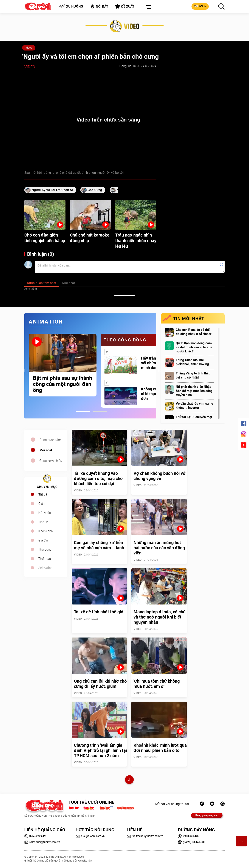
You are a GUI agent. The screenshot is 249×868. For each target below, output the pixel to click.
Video (29, 48)
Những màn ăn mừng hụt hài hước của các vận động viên (159, 548)
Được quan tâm (50, 440)
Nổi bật (99, 6)
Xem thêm (31, 289)
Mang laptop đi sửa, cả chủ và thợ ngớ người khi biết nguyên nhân (160, 617)
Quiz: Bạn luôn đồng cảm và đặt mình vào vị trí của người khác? (194, 347)
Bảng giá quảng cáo (207, 815)
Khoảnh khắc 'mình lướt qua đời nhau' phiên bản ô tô (160, 748)
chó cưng (95, 190)
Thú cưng (45, 549)
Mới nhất (46, 450)
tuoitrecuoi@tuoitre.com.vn (145, 836)
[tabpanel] (63, 365)
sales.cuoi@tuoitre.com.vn (42, 842)
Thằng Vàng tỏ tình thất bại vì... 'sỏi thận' (193, 375)
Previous (23, 371)
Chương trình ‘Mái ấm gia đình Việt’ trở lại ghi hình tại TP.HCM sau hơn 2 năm (100, 750)
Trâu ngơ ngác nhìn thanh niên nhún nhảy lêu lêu (136, 241)
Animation (45, 568)
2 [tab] (100, 412)
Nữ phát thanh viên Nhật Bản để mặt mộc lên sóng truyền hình (194, 391)
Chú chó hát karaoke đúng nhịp (90, 238)
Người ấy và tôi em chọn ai (52, 190)
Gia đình (44, 540)
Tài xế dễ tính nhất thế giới (99, 612)
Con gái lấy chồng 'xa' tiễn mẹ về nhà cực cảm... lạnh (99, 545)
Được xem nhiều (51, 461)
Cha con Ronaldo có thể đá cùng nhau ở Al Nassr (194, 332)
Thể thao (45, 559)
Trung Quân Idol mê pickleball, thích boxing (192, 362)
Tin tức (43, 522)
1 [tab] (83, 412)
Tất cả (43, 494)
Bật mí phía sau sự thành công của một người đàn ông (63, 384)
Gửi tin (200, 6)
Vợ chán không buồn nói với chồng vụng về (160, 476)
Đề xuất (125, 6)
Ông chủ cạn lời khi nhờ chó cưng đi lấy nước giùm (100, 684)
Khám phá (46, 531)
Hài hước (45, 513)
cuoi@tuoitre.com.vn (90, 836)
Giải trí (43, 504)
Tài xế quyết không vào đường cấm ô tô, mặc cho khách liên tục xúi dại (98, 478)
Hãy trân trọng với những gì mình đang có (154, 363)
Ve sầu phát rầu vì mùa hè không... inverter (194, 406)
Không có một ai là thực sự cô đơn (154, 394)
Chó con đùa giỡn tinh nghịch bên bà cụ (45, 238)
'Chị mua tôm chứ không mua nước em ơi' (157, 684)
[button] (148, 7)
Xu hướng (71, 6)
